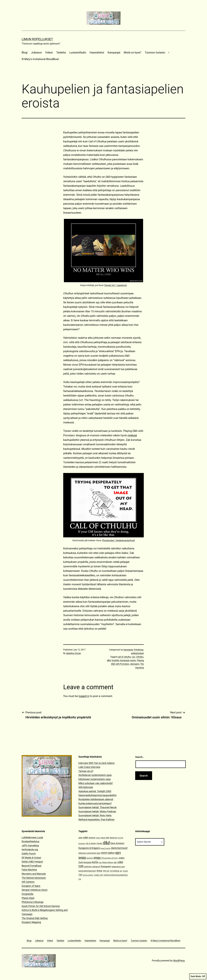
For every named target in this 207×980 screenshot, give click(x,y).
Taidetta (61, 53)
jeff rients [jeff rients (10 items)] (115, 858)
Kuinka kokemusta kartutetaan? (95, 803)
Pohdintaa (139, 650)
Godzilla (115, 660)
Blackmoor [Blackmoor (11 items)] (114, 838)
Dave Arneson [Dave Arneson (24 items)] (117, 843)
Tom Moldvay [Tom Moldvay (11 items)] (115, 871)
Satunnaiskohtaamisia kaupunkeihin (97, 795)
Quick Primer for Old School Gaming (41, 906)
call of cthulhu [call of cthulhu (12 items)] (91, 843)
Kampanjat (114, 53)
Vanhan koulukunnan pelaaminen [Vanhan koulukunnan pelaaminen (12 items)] (116, 875)
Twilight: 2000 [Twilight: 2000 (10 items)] (98, 875)
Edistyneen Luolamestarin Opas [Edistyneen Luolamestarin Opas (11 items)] (89, 853)
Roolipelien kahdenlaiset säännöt (96, 799)
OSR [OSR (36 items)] (81, 866)
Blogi (25, 53)
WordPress (179, 961)
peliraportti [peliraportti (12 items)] (96, 867)
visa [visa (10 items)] (80, 879)
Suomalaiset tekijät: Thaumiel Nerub (97, 807)
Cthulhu (140, 657)
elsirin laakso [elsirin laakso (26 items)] (108, 853)
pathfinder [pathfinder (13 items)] (88, 867)
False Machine (29, 870)
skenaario (135, 664)
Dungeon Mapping (31, 922)
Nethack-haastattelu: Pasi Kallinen (96, 820)
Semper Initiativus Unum (35, 890)
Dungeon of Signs (31, 886)
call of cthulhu (124, 657)
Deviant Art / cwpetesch (116, 285)
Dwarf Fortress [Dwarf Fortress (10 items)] (105, 848)
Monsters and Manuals (34, 874)
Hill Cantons (28, 882)
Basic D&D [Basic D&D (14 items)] (105, 838)
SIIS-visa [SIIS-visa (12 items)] (106, 871)
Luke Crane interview (89, 767)
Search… (140, 757)
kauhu (133, 660)
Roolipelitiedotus (30, 841)
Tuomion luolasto (155, 53)
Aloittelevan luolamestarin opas (95, 775)
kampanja (128, 650)
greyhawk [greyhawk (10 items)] (90, 858)
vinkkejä (132, 435)
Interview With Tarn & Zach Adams (97, 763)
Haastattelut (97, 53)
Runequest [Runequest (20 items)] (106, 866)
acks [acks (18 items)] (81, 838)
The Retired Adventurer (34, 878)
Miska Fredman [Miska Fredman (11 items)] (108, 862)
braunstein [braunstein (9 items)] (82, 844)
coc (133, 657)
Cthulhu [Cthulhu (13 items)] (99, 843)
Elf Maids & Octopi (31, 858)
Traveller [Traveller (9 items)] (125, 871)
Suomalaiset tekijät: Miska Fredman (97, 811)
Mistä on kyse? (133, 53)
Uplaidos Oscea (73, 653)
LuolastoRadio (78, 53)
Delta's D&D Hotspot (32, 862)
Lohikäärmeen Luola (32, 837)
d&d (109, 660)
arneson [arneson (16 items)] (92, 838)
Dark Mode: (198, 976)
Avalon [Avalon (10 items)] (98, 838)
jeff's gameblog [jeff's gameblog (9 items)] (106, 858)
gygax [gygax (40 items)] (97, 858)
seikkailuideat (137, 653)
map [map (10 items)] (100, 863)
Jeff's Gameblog (30, 845)
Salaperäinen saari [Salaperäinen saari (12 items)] (118, 867)
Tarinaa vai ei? (86, 771)
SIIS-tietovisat (86, 787)
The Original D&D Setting (35, 918)
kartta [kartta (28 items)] (95, 862)
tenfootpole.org (30, 849)
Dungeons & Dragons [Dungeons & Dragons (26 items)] (89, 848)
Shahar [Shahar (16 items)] (99, 871)
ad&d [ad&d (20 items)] (86, 838)
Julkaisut (36, 53)
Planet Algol (28, 898)
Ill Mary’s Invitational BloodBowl (40, 59)
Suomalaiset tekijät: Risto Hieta (95, 815)
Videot (49, 53)
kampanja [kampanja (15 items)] (87, 862)
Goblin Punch (29, 854)
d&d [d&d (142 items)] (106, 843)
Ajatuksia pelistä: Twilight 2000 (95, 791)
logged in (84, 696)
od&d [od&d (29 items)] (120, 862)
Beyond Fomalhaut (31, 866)
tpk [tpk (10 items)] (121, 871)
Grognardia (28, 894)
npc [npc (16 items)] (115, 862)
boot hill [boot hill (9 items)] (121, 838)
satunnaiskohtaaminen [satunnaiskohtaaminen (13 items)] (87, 871)
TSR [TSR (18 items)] (80, 875)
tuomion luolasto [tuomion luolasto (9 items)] (88, 875)
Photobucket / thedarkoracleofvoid (118, 540)
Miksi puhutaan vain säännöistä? (96, 783)
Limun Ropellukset (37, 39)
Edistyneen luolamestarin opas (95, 779)
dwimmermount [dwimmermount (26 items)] (119, 848)
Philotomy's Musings (33, 902)
